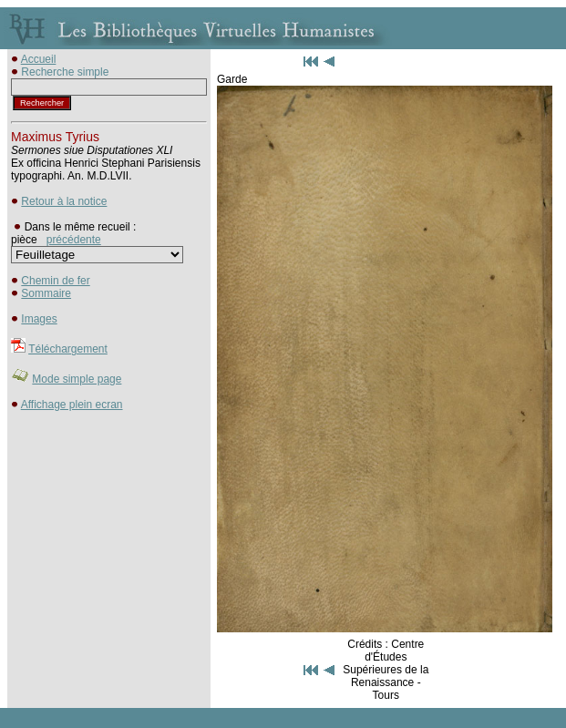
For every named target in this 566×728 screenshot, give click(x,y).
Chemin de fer (55, 281)
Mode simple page (77, 379)
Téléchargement (68, 349)
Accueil (39, 59)
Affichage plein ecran (72, 405)
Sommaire (46, 293)
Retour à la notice (64, 201)
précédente (74, 240)
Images (39, 319)
